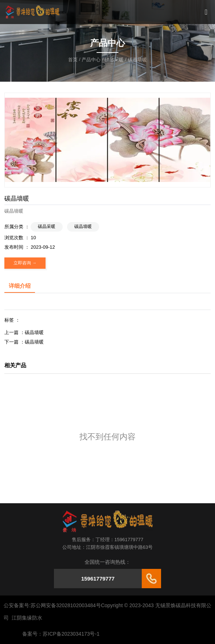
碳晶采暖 (114, 60)
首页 (74, 60)
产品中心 (91, 60)
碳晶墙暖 (83, 226)
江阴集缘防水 (27, 618)
